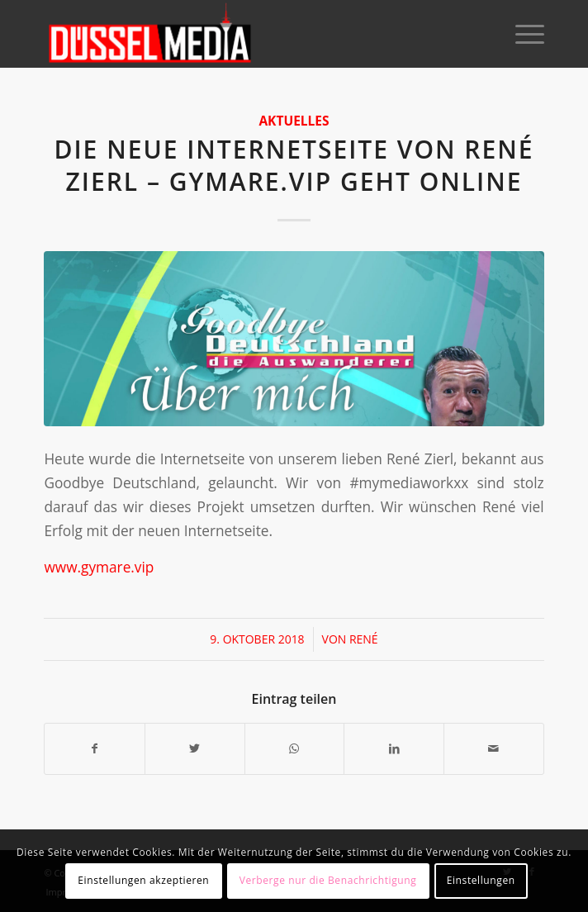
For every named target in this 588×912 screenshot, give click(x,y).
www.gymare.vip (99, 567)
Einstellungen (481, 880)
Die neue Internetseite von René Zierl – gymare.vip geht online (294, 165)
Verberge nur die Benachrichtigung (328, 880)
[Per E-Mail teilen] (494, 748)
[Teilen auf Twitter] (195, 748)
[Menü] (522, 34)
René (364, 639)
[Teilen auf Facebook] (95, 748)
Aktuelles (294, 121)
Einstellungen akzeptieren (143, 880)
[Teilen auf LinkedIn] (394, 748)
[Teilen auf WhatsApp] (295, 748)
